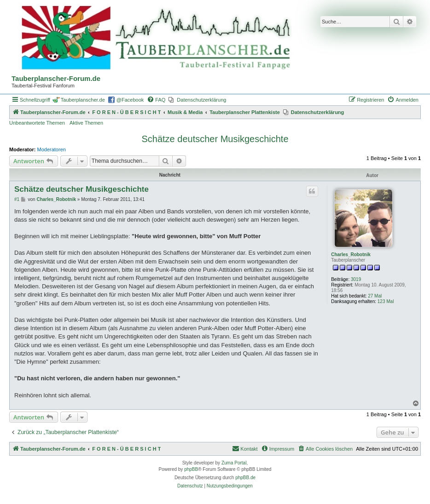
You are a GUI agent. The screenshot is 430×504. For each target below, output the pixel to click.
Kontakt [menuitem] (245, 448)
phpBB (191, 469)
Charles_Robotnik (351, 255)
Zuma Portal (234, 463)
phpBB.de (245, 478)
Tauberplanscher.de (83, 100)
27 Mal (375, 296)
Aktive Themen (86, 123)
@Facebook (130, 100)
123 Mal (386, 301)
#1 (17, 199)
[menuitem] (156, 100)
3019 (356, 279)
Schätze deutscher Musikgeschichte (215, 139)
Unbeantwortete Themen (37, 123)
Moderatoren (52, 149)
